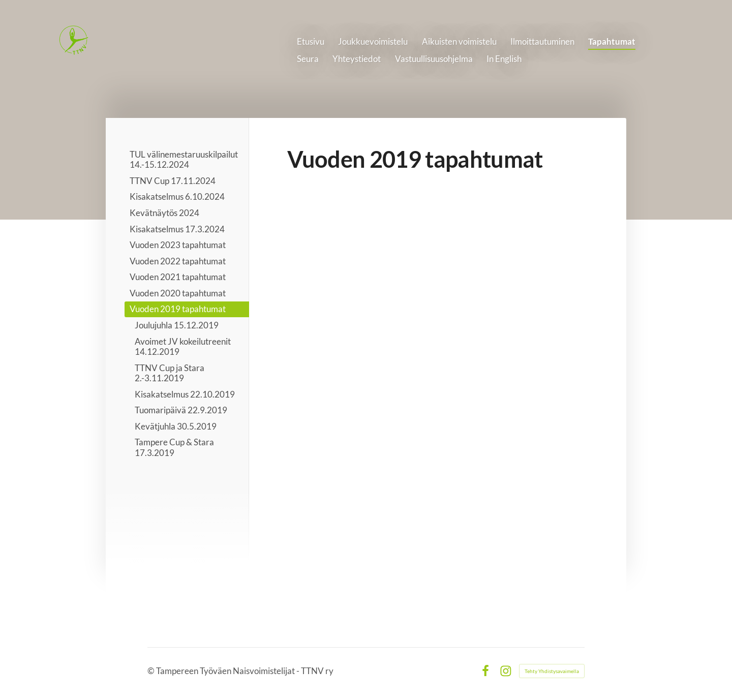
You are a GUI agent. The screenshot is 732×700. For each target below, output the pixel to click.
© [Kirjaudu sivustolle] (152, 671)
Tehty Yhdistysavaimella (552, 671)
